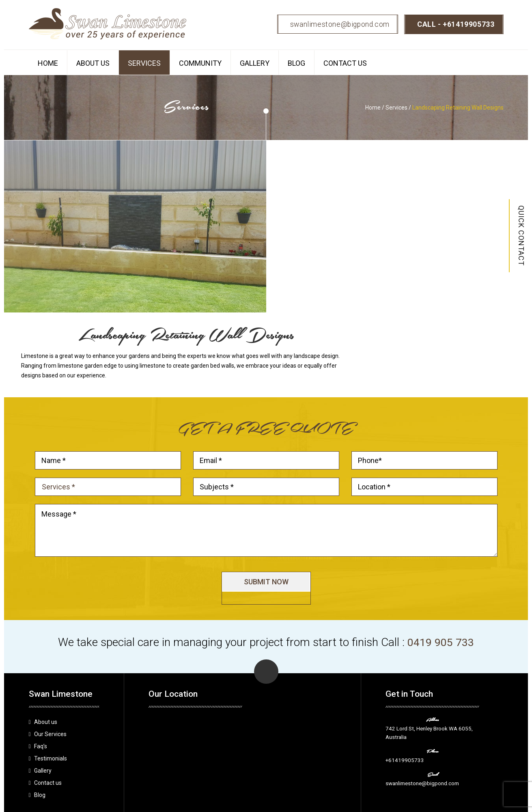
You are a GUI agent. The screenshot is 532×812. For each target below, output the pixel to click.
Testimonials (51, 674)
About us (93, 63)
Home (48, 63)
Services (144, 63)
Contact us (345, 63)
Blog (296, 63)
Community (200, 63)
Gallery (255, 63)
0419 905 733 (441, 558)
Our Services (50, 650)
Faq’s (41, 662)
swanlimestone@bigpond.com (336, 24)
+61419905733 (468, 24)
